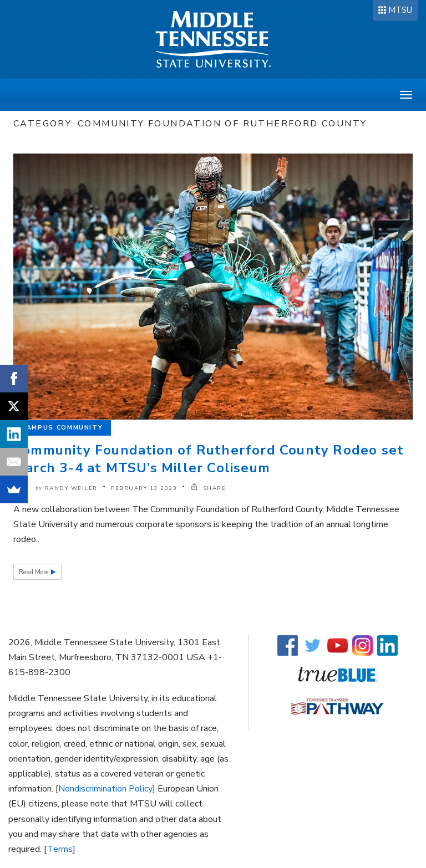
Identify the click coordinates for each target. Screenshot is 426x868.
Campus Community (62, 428)
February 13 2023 (144, 488)
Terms (60, 849)
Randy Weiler (71, 488)
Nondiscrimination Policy (105, 789)
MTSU (400, 10)
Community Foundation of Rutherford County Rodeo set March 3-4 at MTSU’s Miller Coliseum (209, 459)
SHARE (209, 488)
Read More (34, 572)
